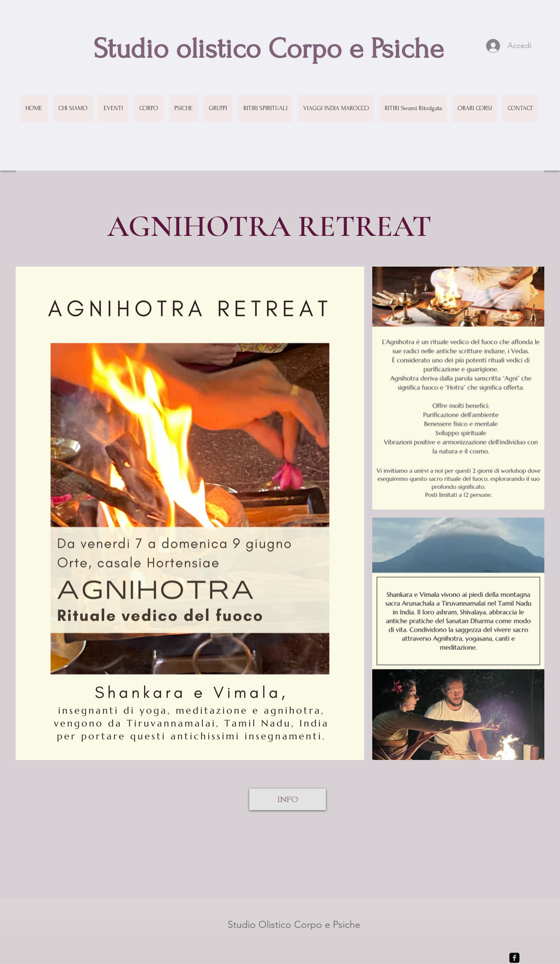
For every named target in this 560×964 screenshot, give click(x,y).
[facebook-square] (514, 958)
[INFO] (288, 799)
